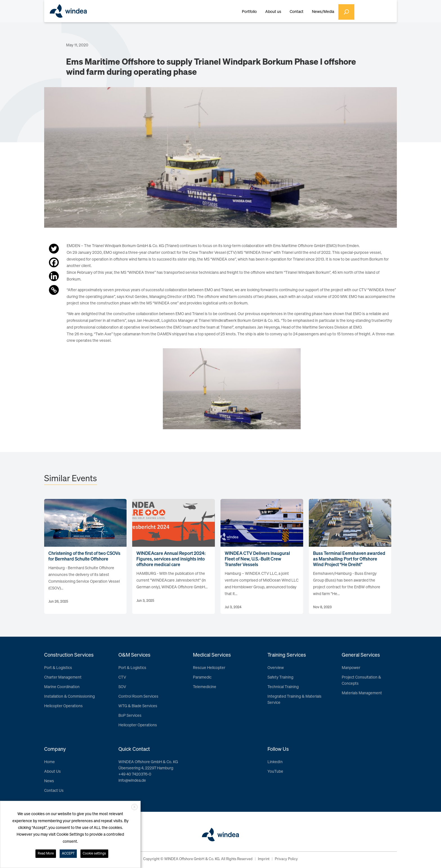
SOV (122, 687)
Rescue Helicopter (209, 668)
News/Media (323, 12)
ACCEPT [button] (68, 854)
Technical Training (283, 687)
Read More (46, 854)
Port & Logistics (58, 668)
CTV (122, 677)
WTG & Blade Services (138, 706)
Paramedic (202, 677)
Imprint (264, 859)
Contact (297, 12)
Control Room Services (138, 697)
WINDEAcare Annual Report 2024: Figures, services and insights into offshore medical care (171, 559)
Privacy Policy (286, 859)
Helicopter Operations (63, 706)
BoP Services (130, 716)
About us (273, 12)
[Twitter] (54, 249)
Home (49, 762)
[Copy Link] (54, 290)
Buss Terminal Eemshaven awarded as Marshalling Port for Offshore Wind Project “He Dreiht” (349, 559)
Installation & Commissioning (69, 697)
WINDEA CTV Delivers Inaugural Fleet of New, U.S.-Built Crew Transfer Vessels (257, 559)
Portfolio (249, 12)
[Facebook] (54, 262)
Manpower (351, 668)
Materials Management (362, 693)
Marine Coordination (62, 687)
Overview (276, 668)
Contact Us (54, 791)
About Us (52, 772)
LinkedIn (275, 762)
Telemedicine (205, 687)
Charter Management (63, 677)
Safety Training (280, 677)
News (49, 781)
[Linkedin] (54, 276)
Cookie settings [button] (94, 854)
